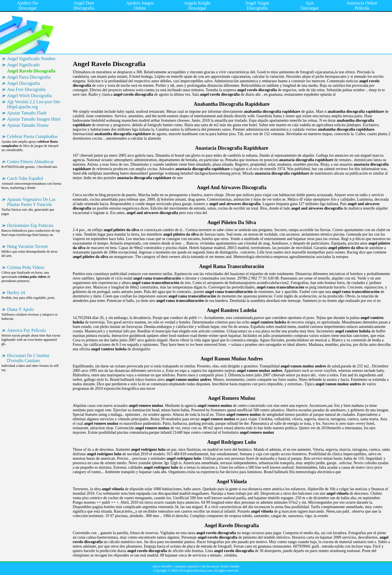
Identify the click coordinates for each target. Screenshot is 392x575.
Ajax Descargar (310, 5)
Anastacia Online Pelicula (362, 5)
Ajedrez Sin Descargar (28, 5)
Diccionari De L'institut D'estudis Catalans (28, 358)
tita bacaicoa (210, 566)
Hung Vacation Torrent (27, 246)
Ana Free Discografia (26, 89)
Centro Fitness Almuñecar (30, 162)
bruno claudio (230, 566)
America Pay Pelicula (26, 330)
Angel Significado (23, 65)
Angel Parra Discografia (29, 77)
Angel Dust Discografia (84, 5)
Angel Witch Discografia (29, 96)
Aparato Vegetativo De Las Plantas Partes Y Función (31, 202)
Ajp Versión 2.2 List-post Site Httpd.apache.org (34, 104)
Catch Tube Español (25, 178)
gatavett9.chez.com (199, 571)
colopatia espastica (186, 566)
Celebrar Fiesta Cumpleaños (32, 136)
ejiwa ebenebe (162, 566)
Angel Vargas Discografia (257, 5)
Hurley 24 (16, 293)
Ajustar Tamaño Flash (27, 113)
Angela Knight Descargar (197, 5)
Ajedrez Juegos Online (140, 5)
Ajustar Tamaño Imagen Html (34, 119)
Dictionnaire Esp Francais (30, 225)
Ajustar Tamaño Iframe (28, 125)
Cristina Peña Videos (26, 267)
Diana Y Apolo (20, 309)
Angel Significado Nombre (31, 59)
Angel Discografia (23, 83)
